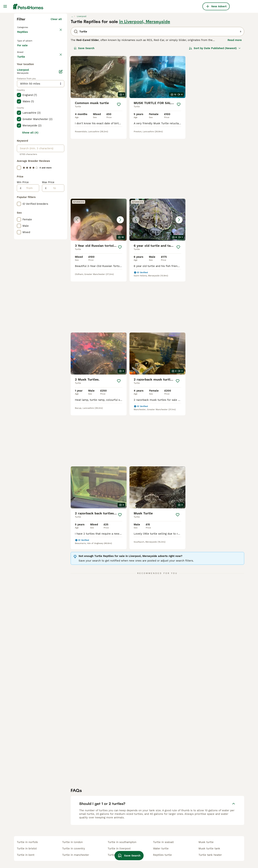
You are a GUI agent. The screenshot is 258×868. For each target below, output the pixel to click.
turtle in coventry (74, 849)
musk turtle (206, 842)
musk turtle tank (209, 849)
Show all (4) (30, 283)
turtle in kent (26, 855)
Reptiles (23, 99)
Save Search (84, 112)
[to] (55, 339)
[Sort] (215, 112)
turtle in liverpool (119, 849)
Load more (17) (52, 207)
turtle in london (72, 842)
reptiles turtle (162, 855)
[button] (216, 141)
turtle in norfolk (27, 842)
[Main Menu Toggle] (5, 6)
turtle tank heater (210, 855)
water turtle (161, 849)
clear (59, 125)
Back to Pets (26, 91)
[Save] (119, 168)
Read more (235, 104)
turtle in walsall (163, 842)
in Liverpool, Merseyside (145, 85)
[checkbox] (19, 142)
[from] (30, 339)
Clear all (56, 83)
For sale (25, 116)
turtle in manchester (76, 855)
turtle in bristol (27, 849)
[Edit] (61, 222)
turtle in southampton (122, 842)
